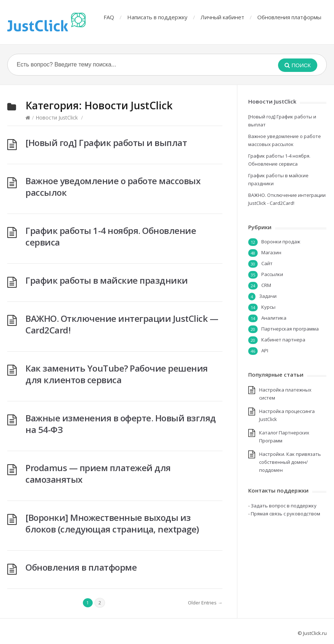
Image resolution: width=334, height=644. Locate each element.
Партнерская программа (290, 329)
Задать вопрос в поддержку (284, 506)
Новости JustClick (57, 118)
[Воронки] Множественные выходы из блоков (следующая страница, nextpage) (112, 523)
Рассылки (272, 274)
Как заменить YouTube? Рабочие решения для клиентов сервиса (117, 374)
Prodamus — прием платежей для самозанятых (98, 473)
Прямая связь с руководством (285, 514)
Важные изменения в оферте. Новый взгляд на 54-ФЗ (121, 424)
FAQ (109, 17)
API (265, 351)
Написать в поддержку (157, 17)
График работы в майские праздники (107, 280)
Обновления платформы (289, 17)
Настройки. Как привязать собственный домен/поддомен (290, 462)
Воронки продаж (281, 242)
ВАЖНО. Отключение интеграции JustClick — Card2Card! (122, 324)
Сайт (267, 263)
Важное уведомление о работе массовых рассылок (113, 187)
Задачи (268, 296)
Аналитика (274, 318)
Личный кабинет (222, 17)
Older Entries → (205, 603)
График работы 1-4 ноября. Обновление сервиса (111, 236)
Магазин (271, 252)
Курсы (268, 307)
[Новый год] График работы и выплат (106, 143)
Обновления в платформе (81, 567)
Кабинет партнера (283, 340)
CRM (266, 285)
